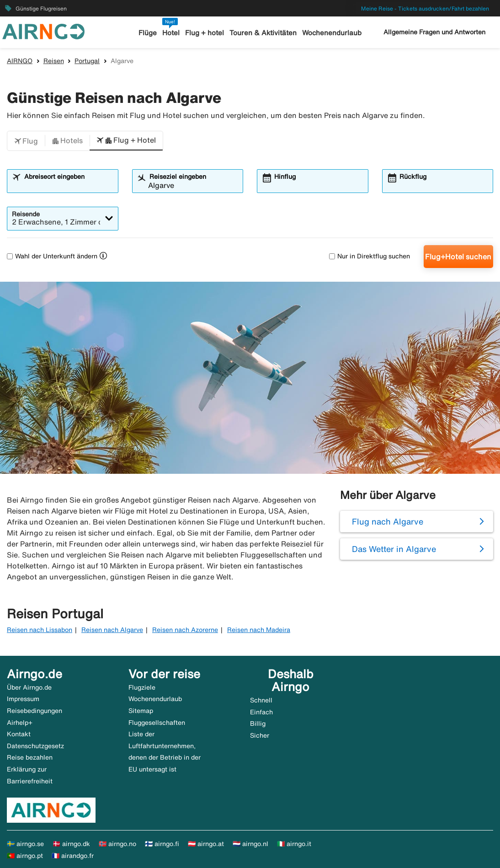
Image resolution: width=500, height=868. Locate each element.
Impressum (23, 699)
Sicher (260, 735)
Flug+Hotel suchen (458, 257)
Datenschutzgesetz (35, 746)
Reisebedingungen (35, 711)
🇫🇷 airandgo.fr (73, 856)
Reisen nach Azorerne (185, 630)
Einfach (261, 712)
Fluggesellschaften (157, 723)
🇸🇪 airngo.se (25, 844)
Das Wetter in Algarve (394, 549)
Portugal (87, 61)
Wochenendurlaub (332, 33)
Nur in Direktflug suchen (370, 256)
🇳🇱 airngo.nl (250, 844)
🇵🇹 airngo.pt (25, 856)
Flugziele (142, 687)
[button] (26, 141)
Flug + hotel (205, 33)
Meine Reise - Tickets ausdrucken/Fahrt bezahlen (425, 8)
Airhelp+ (20, 723)
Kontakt (19, 734)
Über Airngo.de (29, 687)
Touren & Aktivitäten (263, 33)
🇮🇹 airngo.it (294, 844)
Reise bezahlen (30, 757)
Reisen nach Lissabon (40, 630)
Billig (258, 723)
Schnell (261, 700)
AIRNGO (20, 61)
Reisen (54, 61)
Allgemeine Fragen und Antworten (434, 32)
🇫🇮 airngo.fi (162, 844)
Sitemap (141, 711)
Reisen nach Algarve (112, 630)
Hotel (171, 33)
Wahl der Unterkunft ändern (52, 256)
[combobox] (68, 185)
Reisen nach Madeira (259, 630)
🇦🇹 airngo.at (206, 844)
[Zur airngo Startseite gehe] (43, 31)
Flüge (148, 33)
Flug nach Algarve (388, 521)
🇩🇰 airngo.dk (71, 844)
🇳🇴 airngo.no (117, 844)
